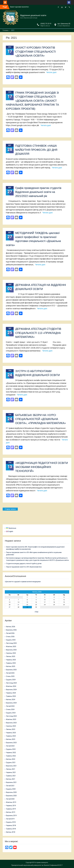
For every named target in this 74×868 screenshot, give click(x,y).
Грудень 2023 (11, 713)
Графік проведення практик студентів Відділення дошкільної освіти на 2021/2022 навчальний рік (38, 192)
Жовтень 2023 (11, 719)
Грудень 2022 (11, 749)
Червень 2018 (11, 825)
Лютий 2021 (10, 786)
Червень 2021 (11, 772)
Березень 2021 (11, 782)
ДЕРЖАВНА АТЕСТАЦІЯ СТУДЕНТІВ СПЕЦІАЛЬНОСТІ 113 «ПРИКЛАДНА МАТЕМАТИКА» (38, 333)
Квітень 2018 (11, 832)
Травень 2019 (11, 809)
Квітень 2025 (11, 666)
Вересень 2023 (11, 723)
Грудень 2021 (11, 762)
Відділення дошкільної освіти (33, 15)
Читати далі (51, 72)
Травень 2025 (11, 663)
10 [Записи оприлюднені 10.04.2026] (45, 600)
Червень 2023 (11, 733)
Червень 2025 (11, 660)
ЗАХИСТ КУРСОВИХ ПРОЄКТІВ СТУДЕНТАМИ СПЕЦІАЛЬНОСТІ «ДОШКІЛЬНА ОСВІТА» (36, 52)
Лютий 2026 (10, 633)
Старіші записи (10, 509)
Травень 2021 (11, 776)
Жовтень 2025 (11, 646)
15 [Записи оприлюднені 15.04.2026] (27, 602)
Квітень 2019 (11, 812)
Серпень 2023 (11, 726)
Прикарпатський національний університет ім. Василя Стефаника (34, 865)
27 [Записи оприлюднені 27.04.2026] (10, 607)
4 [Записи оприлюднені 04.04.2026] (54, 597)
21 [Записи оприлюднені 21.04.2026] (18, 605)
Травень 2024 (11, 696)
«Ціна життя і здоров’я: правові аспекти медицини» (23, 582)
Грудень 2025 (11, 640)
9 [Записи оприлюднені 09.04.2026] (36, 600)
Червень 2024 (11, 693)
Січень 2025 (10, 676)
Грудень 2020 (11, 789)
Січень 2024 (10, 709)
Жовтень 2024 (11, 686)
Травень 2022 (11, 756)
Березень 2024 (11, 703)
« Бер (36, 612)
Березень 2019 (11, 816)
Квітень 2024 (11, 700)
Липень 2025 (11, 656)
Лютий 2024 (10, 706)
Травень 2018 (11, 829)
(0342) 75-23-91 (46, 24)
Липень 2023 (11, 729)
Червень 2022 (11, 753)
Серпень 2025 (11, 653)
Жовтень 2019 (11, 802)
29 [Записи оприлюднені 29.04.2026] (27, 607)
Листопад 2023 (11, 716)
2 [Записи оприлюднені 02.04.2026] (36, 597)
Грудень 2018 (11, 822)
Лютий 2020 (10, 799)
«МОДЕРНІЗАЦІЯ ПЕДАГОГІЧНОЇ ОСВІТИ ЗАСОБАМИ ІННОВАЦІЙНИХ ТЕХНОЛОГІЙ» (42, 467)
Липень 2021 (11, 769)
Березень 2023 (11, 743)
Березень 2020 (11, 796)
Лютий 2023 (10, 746)
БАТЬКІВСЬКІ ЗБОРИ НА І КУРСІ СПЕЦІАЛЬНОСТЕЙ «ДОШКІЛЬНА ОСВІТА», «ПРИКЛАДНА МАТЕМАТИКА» (41, 419)
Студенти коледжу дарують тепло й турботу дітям (24, 564)
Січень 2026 (10, 637)
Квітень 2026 (11, 627)
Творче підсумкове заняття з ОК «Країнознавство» (24, 567)
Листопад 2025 (11, 643)
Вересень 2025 (11, 650)
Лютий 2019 (10, 819)
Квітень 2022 (11, 759)
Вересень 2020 (11, 792)
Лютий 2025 (10, 673)
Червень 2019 (11, 806)
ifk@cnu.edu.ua (45, 26)
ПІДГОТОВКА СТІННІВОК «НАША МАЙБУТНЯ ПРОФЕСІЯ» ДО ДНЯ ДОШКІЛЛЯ (36, 150)
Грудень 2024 (11, 680)
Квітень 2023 (11, 739)
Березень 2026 (11, 630)
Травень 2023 (11, 736)
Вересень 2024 (11, 690)
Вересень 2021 (11, 766)
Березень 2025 (11, 670)
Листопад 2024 (11, 683)
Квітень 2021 (11, 779)
